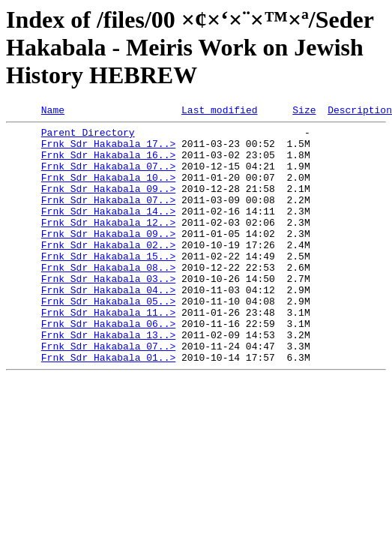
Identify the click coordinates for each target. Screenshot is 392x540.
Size (304, 112)
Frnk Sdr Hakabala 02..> (108, 271)
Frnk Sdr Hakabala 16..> (108, 163)
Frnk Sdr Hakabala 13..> (108, 379)
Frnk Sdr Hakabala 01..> (108, 406)
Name (53, 112)
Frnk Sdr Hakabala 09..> (108, 204)
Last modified (219, 112)
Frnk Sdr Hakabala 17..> (108, 150)
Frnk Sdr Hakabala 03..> (108, 312)
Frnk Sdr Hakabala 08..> (108, 298)
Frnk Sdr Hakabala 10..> (108, 190)
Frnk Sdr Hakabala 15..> (108, 285)
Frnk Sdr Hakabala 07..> (108, 177)
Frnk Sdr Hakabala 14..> (108, 231)
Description (360, 112)
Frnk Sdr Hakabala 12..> (108, 244)
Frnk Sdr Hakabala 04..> (108, 325)
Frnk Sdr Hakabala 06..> (108, 366)
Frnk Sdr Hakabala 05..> (108, 339)
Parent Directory (88, 136)
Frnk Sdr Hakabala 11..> (108, 352)
